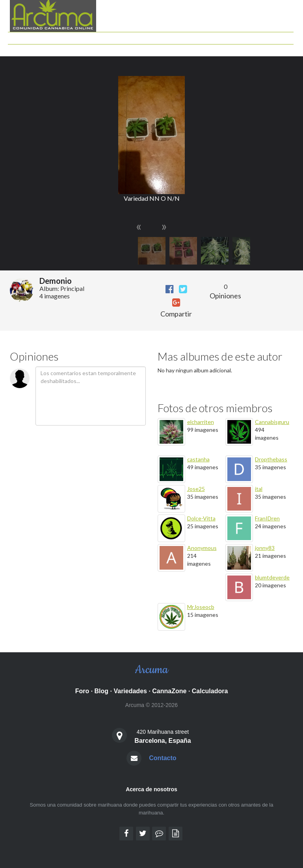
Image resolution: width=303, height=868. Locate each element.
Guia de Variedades (164, 36)
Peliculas (204, 36)
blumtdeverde (272, 577)
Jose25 (196, 489)
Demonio (56, 281)
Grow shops (276, 36)
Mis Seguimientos (163, 48)
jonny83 (265, 548)
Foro (52, 36)
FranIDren (267, 518)
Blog (69, 36)
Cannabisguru (272, 422)
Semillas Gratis (237, 48)
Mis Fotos (202, 48)
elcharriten (201, 422)
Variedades (130, 691)
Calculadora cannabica (107, 36)
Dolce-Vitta (201, 518)
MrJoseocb (201, 607)
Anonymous (202, 548)
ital (259, 489)
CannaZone (169, 691)
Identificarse (276, 48)
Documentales (238, 36)
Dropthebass (271, 459)
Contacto (163, 758)
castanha (198, 459)
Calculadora (210, 691)
